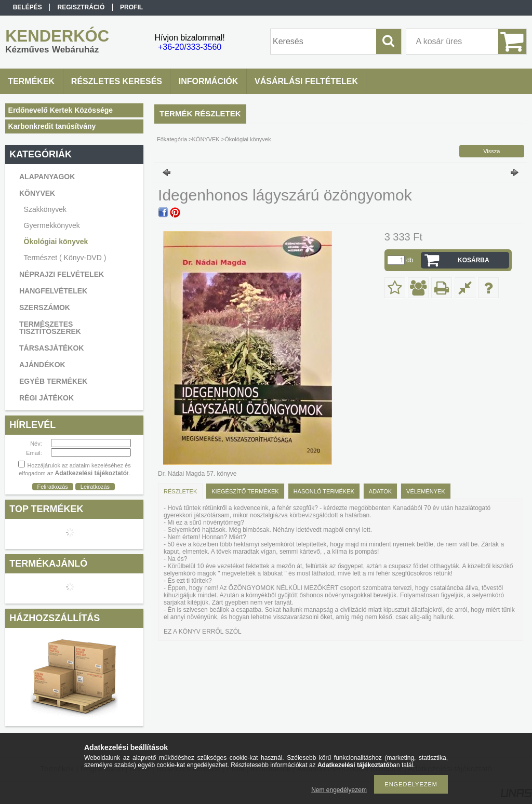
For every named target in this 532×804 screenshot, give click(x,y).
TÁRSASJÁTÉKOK (51, 348)
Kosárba (474, 260)
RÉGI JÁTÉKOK (46, 398)
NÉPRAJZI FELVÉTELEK (62, 274)
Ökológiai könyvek (56, 242)
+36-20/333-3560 (190, 47)
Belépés (28, 7)
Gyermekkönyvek (52, 225)
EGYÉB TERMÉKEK (53, 381)
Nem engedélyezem (339, 790)
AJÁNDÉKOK (42, 365)
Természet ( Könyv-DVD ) (65, 258)
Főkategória (172, 139)
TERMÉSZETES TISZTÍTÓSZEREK (50, 328)
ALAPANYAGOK (47, 177)
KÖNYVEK (206, 139)
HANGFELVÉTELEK (53, 291)
